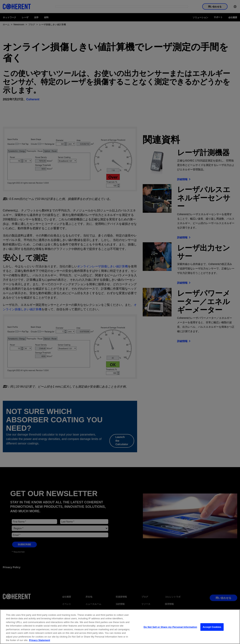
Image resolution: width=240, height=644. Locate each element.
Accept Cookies (212, 627)
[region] (120, 627)
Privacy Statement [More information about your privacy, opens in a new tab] (40, 640)
